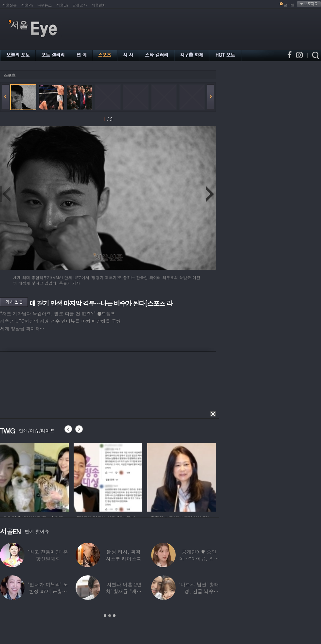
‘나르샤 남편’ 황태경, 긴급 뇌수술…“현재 (199, 591)
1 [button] (105, 616)
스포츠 (9, 75)
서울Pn (27, 5)
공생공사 (80, 5)
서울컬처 (99, 5)
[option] (34, 476)
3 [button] (114, 616)
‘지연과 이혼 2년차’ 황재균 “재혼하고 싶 (124, 591)
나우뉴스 (45, 5)
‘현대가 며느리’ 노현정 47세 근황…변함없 (48, 591)
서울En (62, 5)
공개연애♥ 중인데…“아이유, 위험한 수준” (199, 559)
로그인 (289, 5)
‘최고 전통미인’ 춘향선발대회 (48, 555)
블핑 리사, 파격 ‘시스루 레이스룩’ (124, 555)
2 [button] (110, 616)
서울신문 (9, 5)
